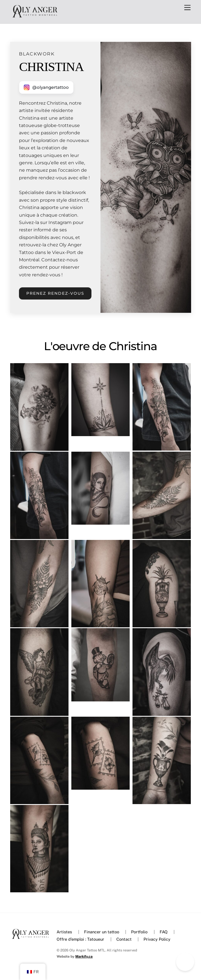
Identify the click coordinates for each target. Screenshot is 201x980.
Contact (124, 939)
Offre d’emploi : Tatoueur (80, 939)
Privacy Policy (157, 939)
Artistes (64, 932)
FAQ (164, 932)
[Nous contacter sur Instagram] (46, 87)
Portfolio (139, 932)
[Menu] (187, 8)
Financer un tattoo (102, 932)
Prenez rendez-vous (55, 293)
